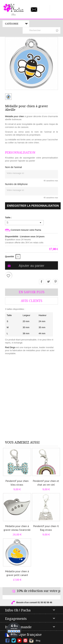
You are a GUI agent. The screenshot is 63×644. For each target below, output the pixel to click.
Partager (42, 282)
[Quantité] (18, 257)
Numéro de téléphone (16, 184)
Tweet (49, 282)
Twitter (14, 641)
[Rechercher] (41, 30)
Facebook (7, 641)
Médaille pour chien (15, 116)
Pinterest (56, 282)
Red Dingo (10, 347)
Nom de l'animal (13, 167)
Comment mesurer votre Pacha (23, 230)
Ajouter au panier (31, 266)
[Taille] (24, 223)
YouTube (19, 641)
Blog (38, 641)
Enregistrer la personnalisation (33, 206)
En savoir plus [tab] (32, 292)
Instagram (31, 641)
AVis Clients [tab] (32, 301)
